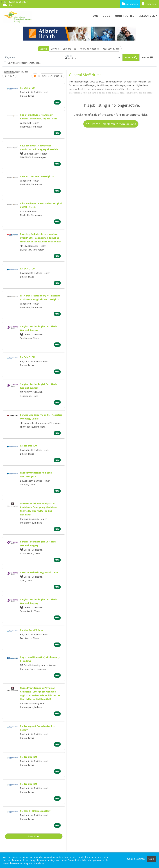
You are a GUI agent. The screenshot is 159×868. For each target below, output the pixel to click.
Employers (149, 4)
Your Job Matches (90, 49)
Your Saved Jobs (111, 49)
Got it (151, 859)
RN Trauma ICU (28, 446)
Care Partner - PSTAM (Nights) (37, 176)
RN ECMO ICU (27, 88)
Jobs (107, 16)
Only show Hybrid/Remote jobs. (24, 63)
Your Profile (124, 16)
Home (95, 16)
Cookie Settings (136, 859)
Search (43, 49)
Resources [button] (147, 16)
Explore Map (69, 49)
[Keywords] (33, 57)
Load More (34, 836)
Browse (55, 49)
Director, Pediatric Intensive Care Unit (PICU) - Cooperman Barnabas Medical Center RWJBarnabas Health (41, 238)
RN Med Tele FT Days (32, 630)
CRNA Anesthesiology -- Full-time (39, 572)
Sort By (9, 76)
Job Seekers (130, 4)
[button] (147, 57)
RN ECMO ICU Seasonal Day (35, 811)
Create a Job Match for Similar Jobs (111, 124)
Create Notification (52, 76)
